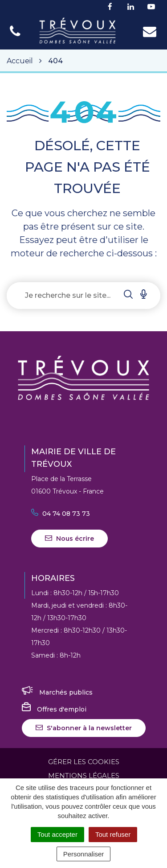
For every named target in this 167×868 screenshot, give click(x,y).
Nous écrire (69, 539)
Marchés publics (57, 692)
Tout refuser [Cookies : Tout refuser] (113, 834)
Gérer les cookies (84, 762)
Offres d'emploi (54, 709)
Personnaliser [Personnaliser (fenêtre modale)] (84, 854)
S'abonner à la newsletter (84, 728)
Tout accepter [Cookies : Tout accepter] (57, 834)
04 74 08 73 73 (61, 514)
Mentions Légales (84, 775)
